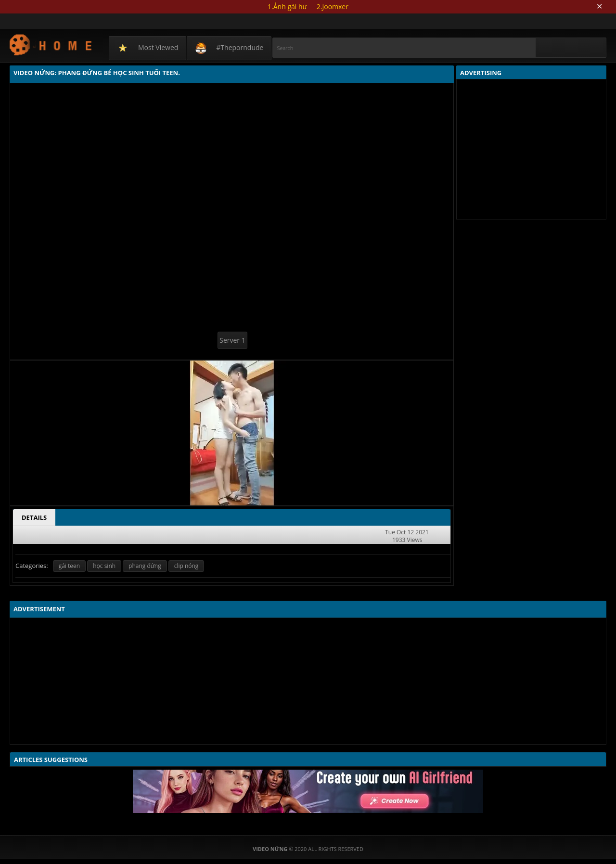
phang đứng (145, 566)
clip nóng (186, 566)
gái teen (69, 566)
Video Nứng (51, 45)
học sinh (104, 566)
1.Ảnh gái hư (287, 6)
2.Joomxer (333, 6)
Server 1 (232, 340)
